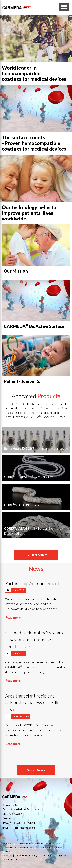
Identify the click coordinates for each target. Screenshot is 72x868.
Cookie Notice (10, 859)
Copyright (7, 855)
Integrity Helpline (56, 855)
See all (36, 555)
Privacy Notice (37, 855)
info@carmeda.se (24, 828)
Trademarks (21, 855)
